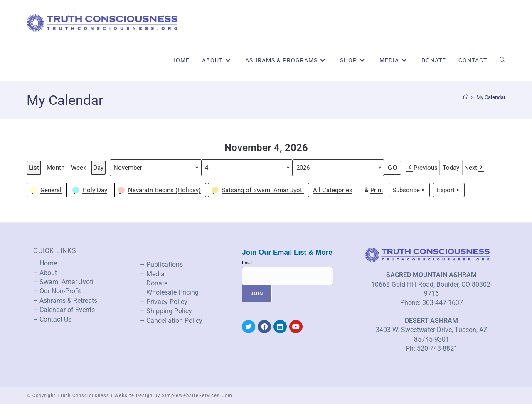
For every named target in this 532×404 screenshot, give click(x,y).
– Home (45, 263)
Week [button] (79, 168)
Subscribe (409, 190)
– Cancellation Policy (171, 321)
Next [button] (474, 168)
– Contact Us (52, 319)
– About (45, 273)
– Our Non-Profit (57, 291)
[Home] (466, 97)
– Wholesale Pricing (169, 292)
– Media (152, 274)
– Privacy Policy (164, 302)
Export (449, 190)
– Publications (161, 264)
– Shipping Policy (166, 311)
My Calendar (491, 97)
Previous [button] (422, 168)
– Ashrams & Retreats (65, 301)
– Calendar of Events (64, 310)
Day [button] (98, 168)
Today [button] (451, 168)
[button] (47, 190)
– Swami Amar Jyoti (63, 282)
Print (373, 191)
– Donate (154, 283)
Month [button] (55, 168)
